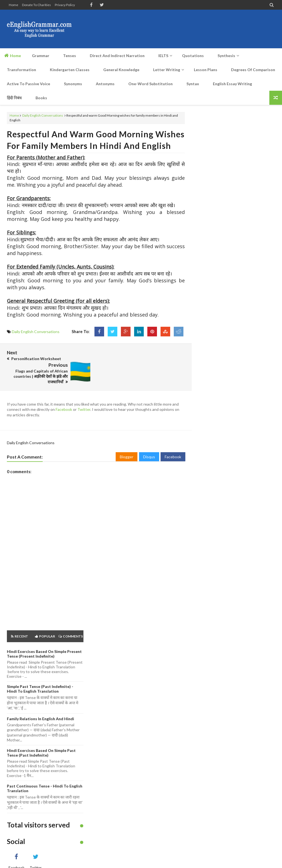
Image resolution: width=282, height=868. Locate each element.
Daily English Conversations (43, 115)
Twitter (84, 397)
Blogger (127, 444)
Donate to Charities (36, 5)
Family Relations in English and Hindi (40, 706)
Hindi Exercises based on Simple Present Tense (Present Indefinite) (44, 641)
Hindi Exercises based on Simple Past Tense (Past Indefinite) (41, 740)
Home (13, 5)
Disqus (149, 444)
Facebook (64, 397)
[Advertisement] (175, 29)
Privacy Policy (65, 5)
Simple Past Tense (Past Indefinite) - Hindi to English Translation (40, 676)
